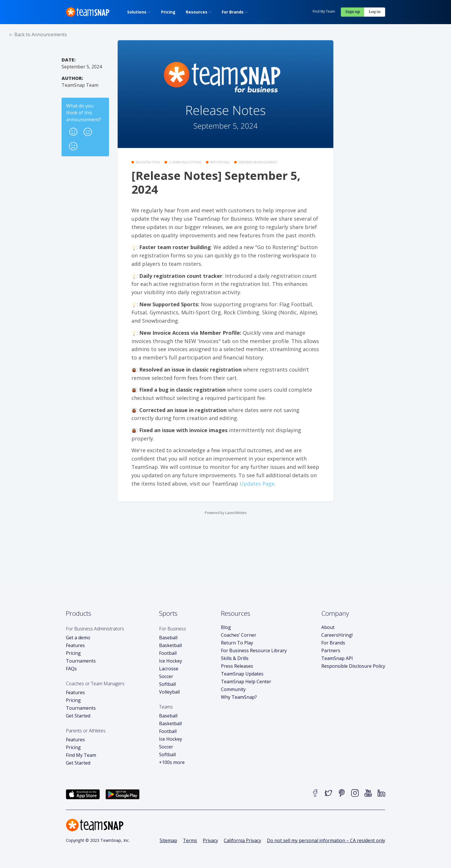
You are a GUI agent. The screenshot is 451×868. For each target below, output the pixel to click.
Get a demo (78, 638)
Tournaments (81, 661)
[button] (73, 130)
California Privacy (242, 840)
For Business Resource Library (254, 650)
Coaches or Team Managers (95, 684)
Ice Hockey (171, 661)
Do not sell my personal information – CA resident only (326, 840)
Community (233, 689)
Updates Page (257, 484)
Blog (226, 627)
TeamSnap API (337, 658)
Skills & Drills (235, 658)
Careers (337, 635)
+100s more (172, 762)
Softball (167, 684)
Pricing (73, 653)
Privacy (210, 840)
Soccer (166, 676)
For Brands (333, 643)
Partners (331, 650)
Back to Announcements (38, 34)
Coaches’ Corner (239, 635)
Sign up (353, 12)
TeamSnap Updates (242, 674)
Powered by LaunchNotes (226, 513)
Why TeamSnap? (239, 697)
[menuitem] (137, 12)
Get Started (78, 716)
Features (75, 645)
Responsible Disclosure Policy (353, 666)
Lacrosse (169, 669)
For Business (173, 629)
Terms (190, 840)
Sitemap (168, 840)
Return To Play (237, 643)
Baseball (168, 638)
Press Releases (237, 666)
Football (168, 653)
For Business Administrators (95, 629)
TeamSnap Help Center (246, 682)
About (328, 627)
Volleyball (169, 692)
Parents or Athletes (86, 731)
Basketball (170, 645)
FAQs (71, 669)
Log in (375, 12)
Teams (166, 707)
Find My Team (324, 11)
